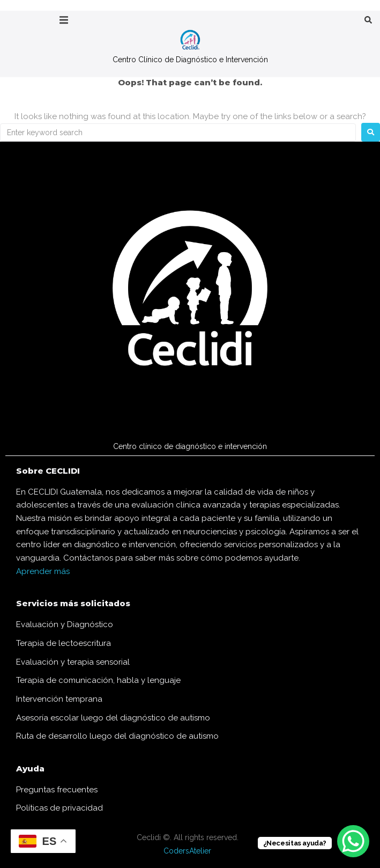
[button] (64, 20)
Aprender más (43, 571)
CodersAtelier (187, 851)
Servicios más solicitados (73, 603)
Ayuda (30, 768)
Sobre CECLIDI (48, 471)
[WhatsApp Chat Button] (353, 841)
